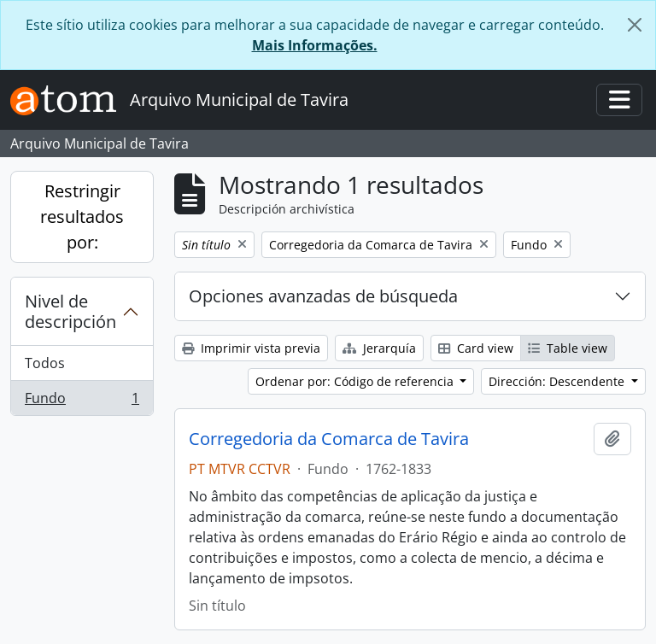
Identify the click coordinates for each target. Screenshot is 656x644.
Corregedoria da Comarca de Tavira (329, 439)
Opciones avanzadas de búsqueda (323, 296)
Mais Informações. (315, 45)
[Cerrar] (635, 25)
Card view (476, 348)
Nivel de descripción (70, 311)
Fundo (82, 401)
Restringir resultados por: (82, 217)
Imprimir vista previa (251, 348)
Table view (568, 348)
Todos (45, 363)
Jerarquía (379, 348)
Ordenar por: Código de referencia (356, 381)
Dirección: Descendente (558, 381)
